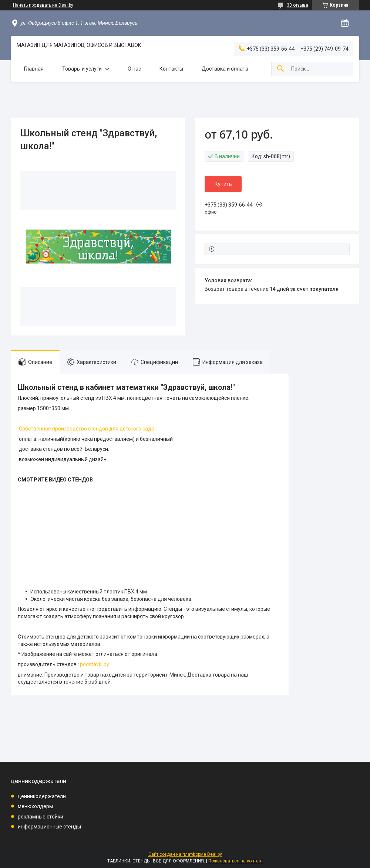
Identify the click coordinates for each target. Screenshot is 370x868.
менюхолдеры (35, 806)
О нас (134, 69)
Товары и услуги (82, 69)
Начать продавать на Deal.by (43, 5)
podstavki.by (95, 664)
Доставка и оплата (225, 69)
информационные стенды (49, 827)
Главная (34, 69)
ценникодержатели (42, 796)
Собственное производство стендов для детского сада (87, 429)
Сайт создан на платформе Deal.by (185, 854)
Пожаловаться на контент (236, 861)
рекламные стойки (41, 817)
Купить (223, 184)
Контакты (171, 69)
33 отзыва (297, 5)
